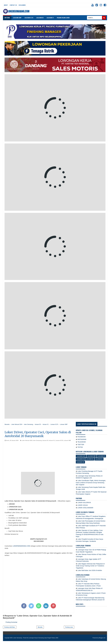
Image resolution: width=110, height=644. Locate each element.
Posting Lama (69, 627)
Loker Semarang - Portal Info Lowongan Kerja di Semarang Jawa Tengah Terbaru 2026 (36, 638)
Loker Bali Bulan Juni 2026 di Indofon (90, 570)
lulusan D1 (101, 456)
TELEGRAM (82, 442)
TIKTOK (80, 447)
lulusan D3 (45, 440)
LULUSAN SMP (17, 18)
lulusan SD (80, 462)
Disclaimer (22, 5)
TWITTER (81, 445)
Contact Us (13, 5)
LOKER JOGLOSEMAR (85, 508)
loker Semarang (37, 440)
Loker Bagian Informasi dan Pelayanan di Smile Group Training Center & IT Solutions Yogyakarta (90, 566)
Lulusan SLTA (59, 440)
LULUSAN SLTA (29, 18)
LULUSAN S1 (50, 18)
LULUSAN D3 (40, 18)
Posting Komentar (11, 622)
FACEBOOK (82, 437)
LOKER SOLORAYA (84, 503)
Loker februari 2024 (27, 440)
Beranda (40, 627)
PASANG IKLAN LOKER (63, 18)
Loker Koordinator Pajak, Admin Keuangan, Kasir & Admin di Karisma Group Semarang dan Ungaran (91, 483)
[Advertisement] (39, 457)
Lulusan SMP (67, 440)
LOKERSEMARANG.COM (21, 546)
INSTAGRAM (82, 439)
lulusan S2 (99, 459)
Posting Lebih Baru (10, 627)
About (6, 5)
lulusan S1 (52, 440)
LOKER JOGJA (83, 505)
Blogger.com (102, 638)
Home (7, 18)
